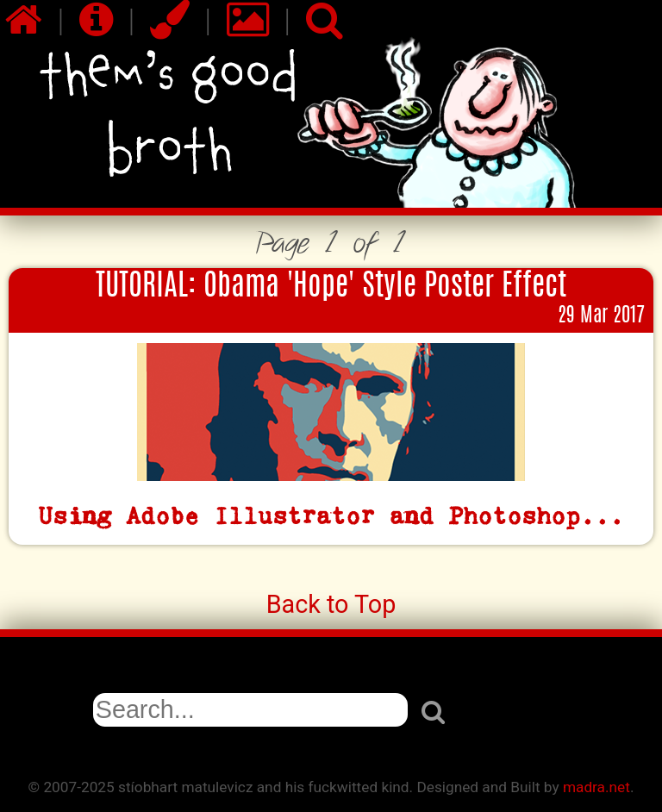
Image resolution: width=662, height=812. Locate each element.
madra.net (596, 787)
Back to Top (331, 604)
